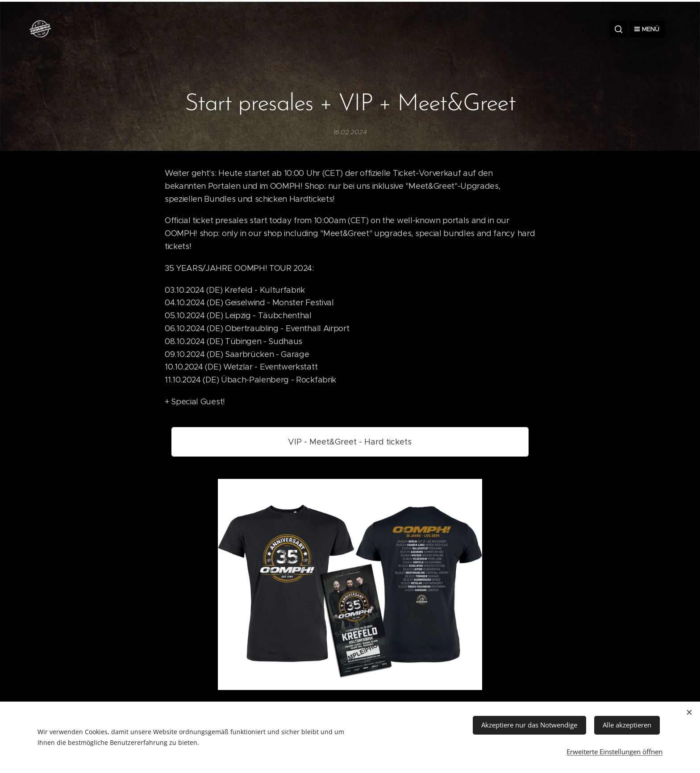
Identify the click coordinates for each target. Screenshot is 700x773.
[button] (618, 29)
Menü (647, 29)
